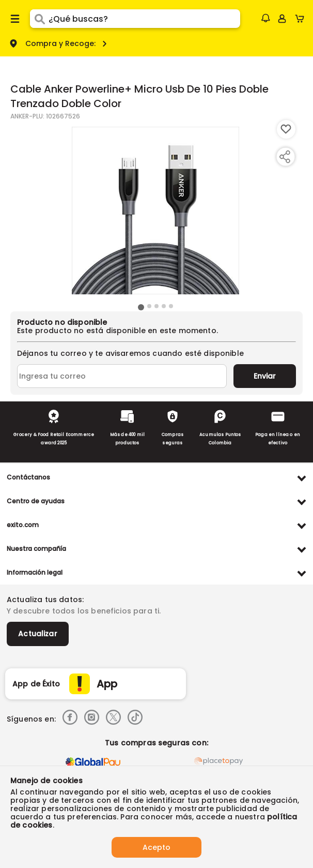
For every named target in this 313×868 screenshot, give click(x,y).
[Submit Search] (39, 19)
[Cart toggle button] (302, 19)
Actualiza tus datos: (45, 600)
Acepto (156, 847)
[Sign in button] (282, 19)
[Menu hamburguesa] (15, 19)
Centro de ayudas (36, 501)
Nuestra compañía (36, 549)
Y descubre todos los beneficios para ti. (84, 611)
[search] (144, 19)
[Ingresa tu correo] (122, 376)
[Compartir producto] (285, 157)
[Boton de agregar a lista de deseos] (286, 129)
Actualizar (38, 634)
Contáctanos (28, 477)
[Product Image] (155, 211)
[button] (265, 18)
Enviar (265, 376)
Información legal (35, 572)
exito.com (23, 525)
